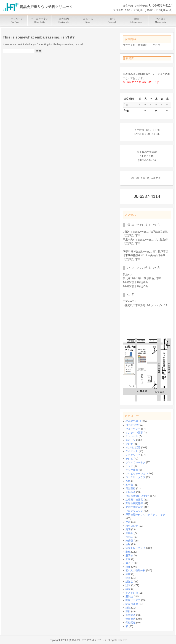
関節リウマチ (133, 600)
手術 (128, 522)
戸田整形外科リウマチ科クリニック (145, 514)
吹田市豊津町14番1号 (138, 496)
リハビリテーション (137, 474)
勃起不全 (130, 492)
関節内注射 (132, 604)
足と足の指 (132, 593)
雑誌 (128, 608)
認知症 (129, 582)
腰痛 (128, 567)
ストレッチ (132, 436)
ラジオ (129, 466)
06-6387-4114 (133, 421)
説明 (128, 585)
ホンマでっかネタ (135, 462)
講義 (128, 589)
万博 (128, 481)
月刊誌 (129, 537)
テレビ (129, 459)
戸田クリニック (134, 511)
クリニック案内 (40, 21)
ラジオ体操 (132, 470)
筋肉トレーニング (135, 548)
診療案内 (64, 21)
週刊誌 (129, 596)
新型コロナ (132, 526)
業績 (136, 21)
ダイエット (132, 451)
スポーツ (130, 440)
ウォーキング (133, 429)
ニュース (88, 21)
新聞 (128, 529)
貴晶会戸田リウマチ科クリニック (46, 7)
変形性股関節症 (134, 503)
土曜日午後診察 (134, 500)
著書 (128, 574)
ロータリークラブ (135, 477)
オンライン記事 (134, 433)
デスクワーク (133, 455)
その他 (129, 444)
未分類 (129, 541)
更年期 (129, 533)
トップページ (15, 21)
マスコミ (161, 21)
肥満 (128, 559)
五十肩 (129, 485)
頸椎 (128, 611)
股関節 (129, 555)
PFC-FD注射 (133, 425)
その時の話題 (133, 447)
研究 (112, 21)
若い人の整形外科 (135, 570)
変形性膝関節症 (134, 507)
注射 (128, 544)
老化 (128, 552)
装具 (128, 578)
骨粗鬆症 (130, 623)
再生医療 (130, 488)
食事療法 (130, 615)
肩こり (129, 563)
